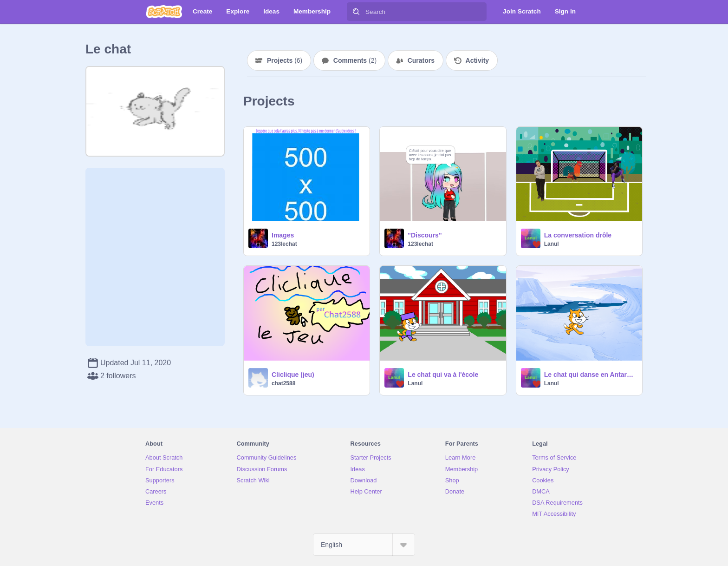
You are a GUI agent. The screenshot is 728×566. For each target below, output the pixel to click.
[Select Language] (364, 545)
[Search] (356, 12)
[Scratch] (164, 12)
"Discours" (425, 235)
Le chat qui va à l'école (443, 375)
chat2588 (283, 383)
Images (283, 235)
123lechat (284, 244)
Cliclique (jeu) (293, 375)
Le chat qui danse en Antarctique (590, 375)
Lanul (552, 244)
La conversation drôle (578, 235)
